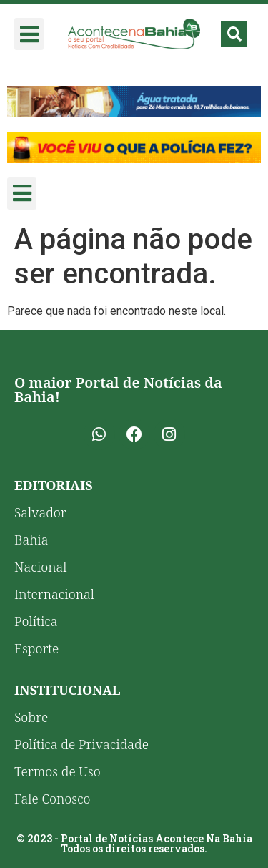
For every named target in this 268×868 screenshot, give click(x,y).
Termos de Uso (58, 771)
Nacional (40, 567)
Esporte (36, 648)
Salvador (40, 512)
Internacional (54, 594)
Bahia (31, 540)
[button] (29, 34)
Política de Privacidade (81, 744)
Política (36, 621)
